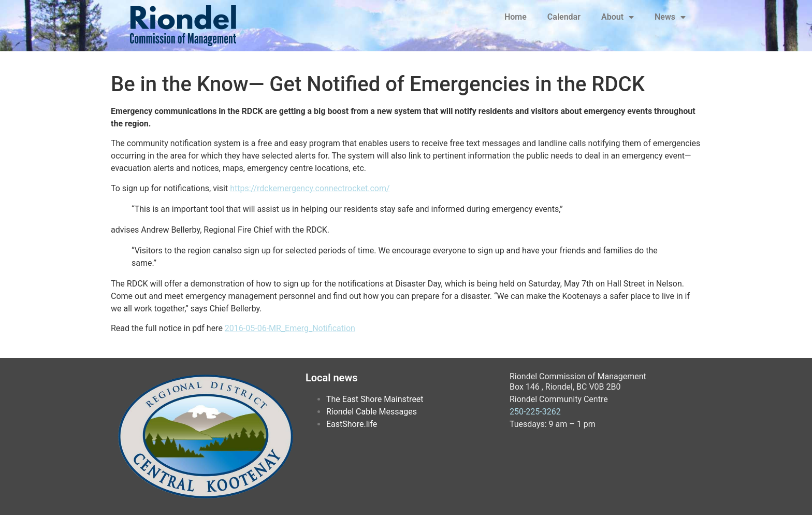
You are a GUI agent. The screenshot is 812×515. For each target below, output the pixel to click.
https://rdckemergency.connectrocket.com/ (310, 188)
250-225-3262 (535, 412)
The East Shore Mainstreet (375, 399)
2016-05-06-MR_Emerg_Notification (290, 328)
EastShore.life (352, 424)
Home (516, 17)
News (670, 17)
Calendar (564, 17)
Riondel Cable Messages (372, 412)
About (618, 17)
